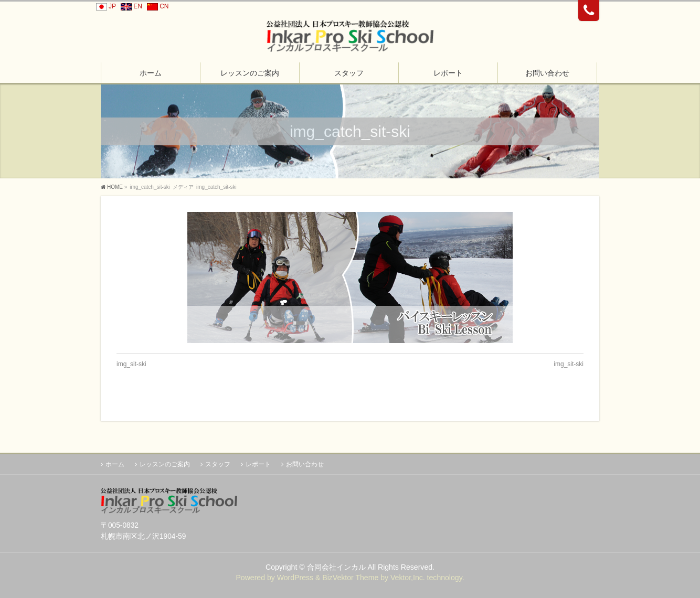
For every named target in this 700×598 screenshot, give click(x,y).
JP (104, 6)
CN (156, 6)
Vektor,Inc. (408, 578)
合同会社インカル (336, 567)
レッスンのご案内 (165, 464)
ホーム (115, 464)
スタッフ (218, 464)
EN (130, 6)
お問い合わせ (305, 464)
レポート (258, 464)
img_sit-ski (131, 364)
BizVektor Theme (350, 578)
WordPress (295, 578)
